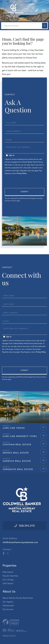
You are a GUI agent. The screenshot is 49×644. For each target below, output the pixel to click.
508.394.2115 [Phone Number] (27, 526)
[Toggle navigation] (44, 10)
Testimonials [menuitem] (8, 606)
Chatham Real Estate (17, 445)
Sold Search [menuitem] (8, 583)
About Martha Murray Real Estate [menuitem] (18, 598)
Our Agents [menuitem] (8, 602)
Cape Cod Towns (14, 428)
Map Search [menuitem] (8, 572)
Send (24, 192)
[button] (45, 26)
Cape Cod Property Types (20, 436)
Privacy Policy (22, 173)
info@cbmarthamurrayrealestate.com (20, 542)
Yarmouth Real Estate (18, 470)
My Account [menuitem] (8, 609)
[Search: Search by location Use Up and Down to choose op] (24, 26)
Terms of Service (12, 201)
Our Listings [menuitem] (8, 580)
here (43, 63)
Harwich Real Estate (17, 461)
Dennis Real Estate (16, 453)
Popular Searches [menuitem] (10, 576)
